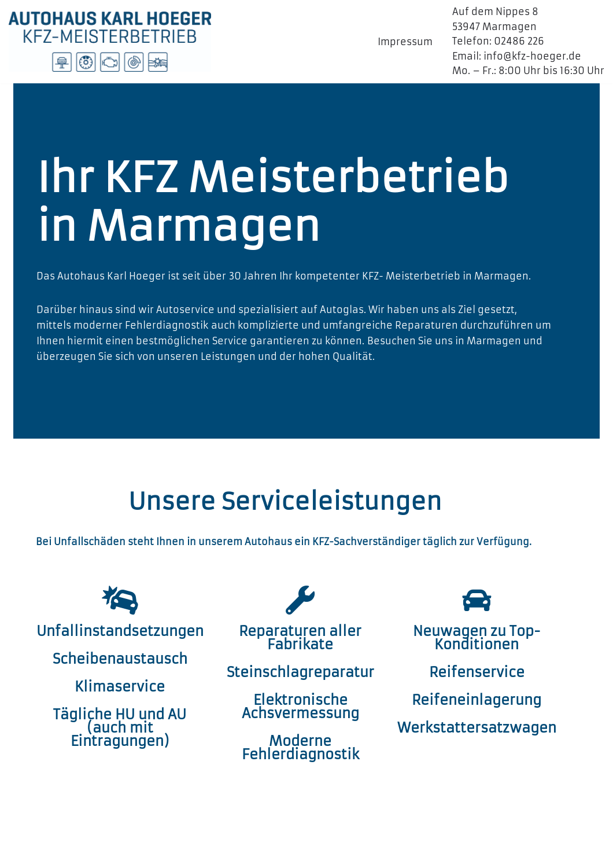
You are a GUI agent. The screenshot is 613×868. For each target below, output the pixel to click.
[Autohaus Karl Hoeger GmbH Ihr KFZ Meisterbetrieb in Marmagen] (110, 41)
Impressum (405, 42)
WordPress (147, 853)
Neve (21, 853)
